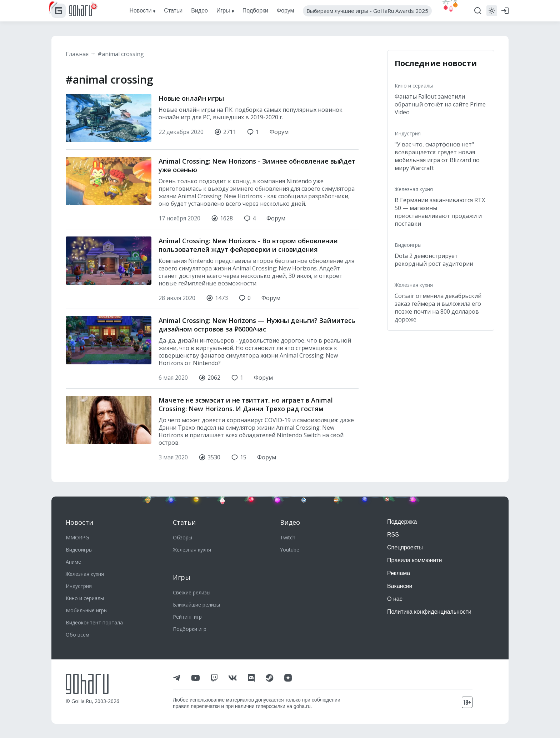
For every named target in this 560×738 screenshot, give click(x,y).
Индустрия (408, 133)
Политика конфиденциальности (429, 612)
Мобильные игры (87, 610)
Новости (79, 522)
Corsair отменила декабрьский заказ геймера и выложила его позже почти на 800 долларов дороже (438, 308)
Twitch (288, 537)
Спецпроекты (405, 547)
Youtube (290, 550)
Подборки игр (190, 629)
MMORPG (77, 537)
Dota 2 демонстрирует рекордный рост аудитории (434, 260)
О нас (395, 599)
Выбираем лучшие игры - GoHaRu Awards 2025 (367, 11)
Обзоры (182, 537)
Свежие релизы (192, 592)
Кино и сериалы (414, 86)
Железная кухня (414, 189)
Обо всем (77, 635)
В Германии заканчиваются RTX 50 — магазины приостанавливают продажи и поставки (440, 212)
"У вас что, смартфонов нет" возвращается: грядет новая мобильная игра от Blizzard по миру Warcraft (437, 156)
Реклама (399, 573)
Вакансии (400, 586)
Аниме (73, 562)
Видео (290, 522)
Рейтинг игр (187, 617)
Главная (77, 54)
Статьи (184, 522)
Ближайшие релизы (196, 605)
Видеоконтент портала (94, 622)
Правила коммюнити (415, 560)
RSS (393, 535)
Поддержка (402, 522)
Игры (182, 577)
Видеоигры (408, 245)
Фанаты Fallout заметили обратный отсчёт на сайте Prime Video (440, 104)
